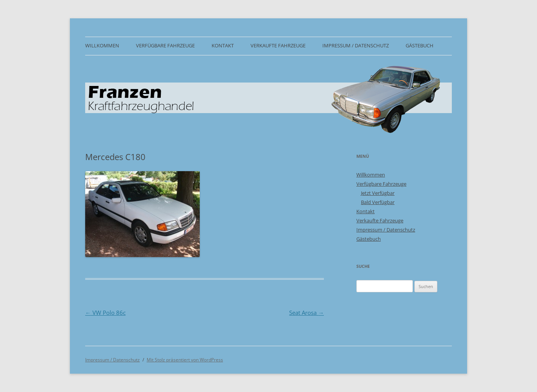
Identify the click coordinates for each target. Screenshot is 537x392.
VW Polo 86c (105, 313)
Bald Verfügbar (378, 202)
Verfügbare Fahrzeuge (165, 46)
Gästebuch (420, 46)
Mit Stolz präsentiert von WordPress (185, 360)
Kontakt (223, 46)
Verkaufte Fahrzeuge (278, 46)
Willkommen (102, 46)
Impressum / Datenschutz (356, 46)
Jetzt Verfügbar (378, 193)
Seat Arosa (307, 313)
